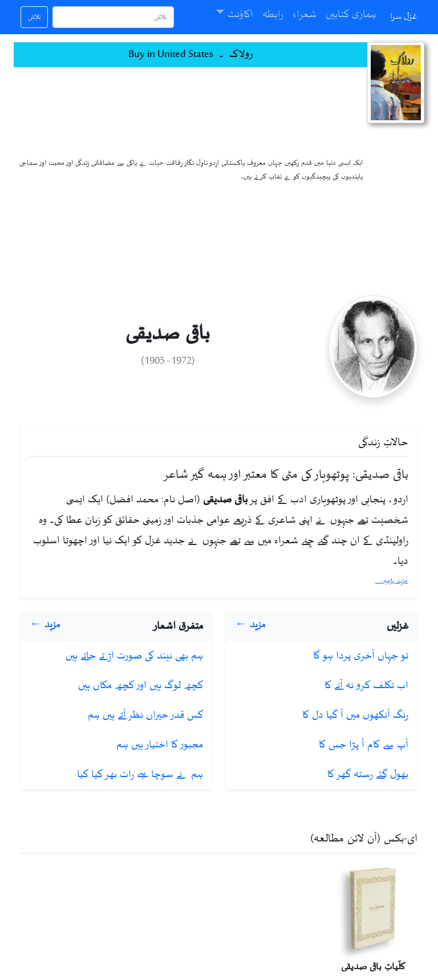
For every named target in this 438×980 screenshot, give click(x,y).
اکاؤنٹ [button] (240, 15)
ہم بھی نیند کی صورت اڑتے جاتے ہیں (134, 656)
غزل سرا (404, 17)
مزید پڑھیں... (392, 581)
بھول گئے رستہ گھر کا (368, 775)
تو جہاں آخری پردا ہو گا (361, 656)
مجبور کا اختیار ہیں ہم (160, 745)
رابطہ (273, 15)
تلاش (34, 17)
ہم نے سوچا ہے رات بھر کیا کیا (140, 775)
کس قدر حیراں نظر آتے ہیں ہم (145, 715)
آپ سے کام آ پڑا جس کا (364, 745)
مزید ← (250, 625)
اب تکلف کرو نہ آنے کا (366, 686)
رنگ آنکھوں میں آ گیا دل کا (355, 715)
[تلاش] (113, 17)
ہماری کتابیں (351, 15)
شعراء (305, 15)
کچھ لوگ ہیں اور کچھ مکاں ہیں (141, 686)
